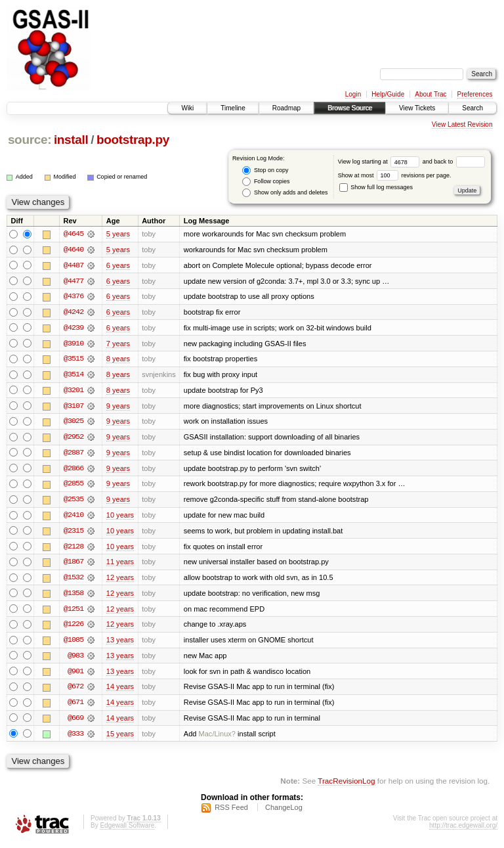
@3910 (73, 344)
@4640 (73, 250)
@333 (75, 738)
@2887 (73, 455)
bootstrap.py (133, 140)
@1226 (73, 628)
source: (30, 140)
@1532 (73, 581)
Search (472, 108)
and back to (454, 162)
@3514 (73, 376)
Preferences (475, 94)
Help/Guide (388, 94)
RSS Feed (231, 813)
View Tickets (417, 108)
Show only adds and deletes (285, 193)
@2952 (73, 439)
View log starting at (380, 162)
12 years (120, 581)
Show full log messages (376, 187)
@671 (75, 707)
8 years (118, 360)
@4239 (73, 328)
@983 (75, 659)
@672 (75, 691)
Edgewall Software (127, 831)
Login (353, 94)
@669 (75, 723)
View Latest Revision (462, 124)
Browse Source (350, 108)
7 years (118, 344)
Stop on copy (265, 170)
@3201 (73, 391)
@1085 (73, 644)
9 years (118, 407)
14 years (120, 691)
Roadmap (286, 108)
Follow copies (266, 182)
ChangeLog (284, 813)
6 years (118, 265)
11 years (120, 565)
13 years (120, 644)
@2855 (73, 486)
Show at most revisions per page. (395, 175)
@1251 (73, 612)
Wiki (187, 108)
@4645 (73, 234)
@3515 (73, 360)
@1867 (73, 565)
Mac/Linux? (218, 738)
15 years (120, 738)
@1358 (73, 596)
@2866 (73, 470)
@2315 (73, 533)
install (71, 140)
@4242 (73, 313)
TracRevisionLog (346, 786)
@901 (75, 675)
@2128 (73, 549)
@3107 (73, 407)
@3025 (73, 423)
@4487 (73, 265)
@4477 (73, 281)
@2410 (73, 518)
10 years (120, 518)
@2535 (73, 502)
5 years (118, 234)
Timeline (233, 108)
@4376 (73, 297)
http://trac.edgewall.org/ (463, 831)
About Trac (430, 94)
